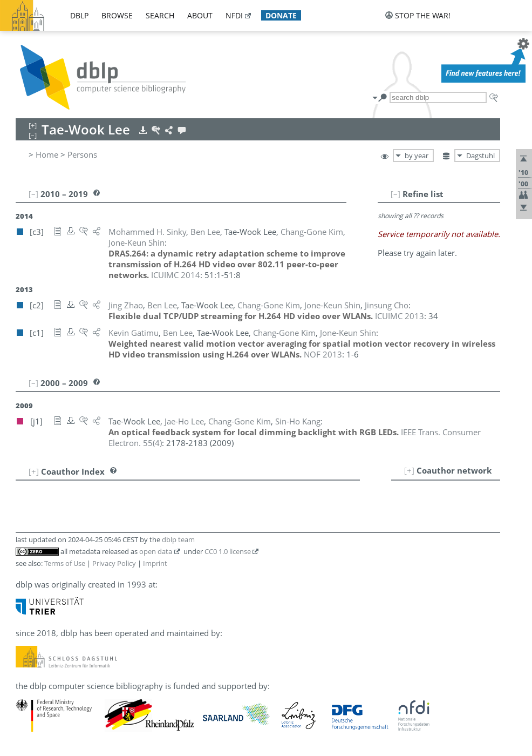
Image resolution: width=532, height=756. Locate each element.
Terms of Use (65, 563)
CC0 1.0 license (228, 551)
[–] (395, 194)
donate (281, 15)
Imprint (155, 563)
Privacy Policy (114, 563)
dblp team (178, 539)
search (160, 15)
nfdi (234, 15)
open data (156, 551)
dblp (79, 15)
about (200, 15)
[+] (409, 470)
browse (117, 15)
